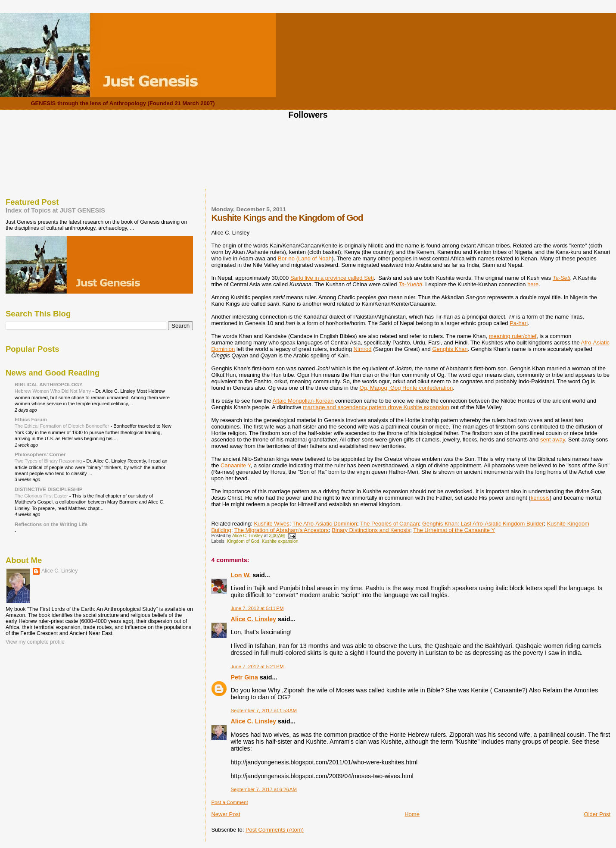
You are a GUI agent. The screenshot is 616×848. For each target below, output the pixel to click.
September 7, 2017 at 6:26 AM (264, 789)
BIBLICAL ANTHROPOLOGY (49, 384)
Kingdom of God (243, 541)
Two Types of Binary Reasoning (49, 461)
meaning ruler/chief (513, 336)
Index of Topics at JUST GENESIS (55, 210)
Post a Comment (229, 802)
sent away (553, 440)
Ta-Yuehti (410, 284)
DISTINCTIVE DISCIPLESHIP (49, 489)
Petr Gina (244, 677)
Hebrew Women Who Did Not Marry (53, 391)
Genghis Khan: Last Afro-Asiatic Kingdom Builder (483, 524)
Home (412, 814)
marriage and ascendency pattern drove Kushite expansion (376, 407)
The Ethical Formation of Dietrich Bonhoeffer (62, 426)
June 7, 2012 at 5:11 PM (257, 608)
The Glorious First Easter (42, 496)
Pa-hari (519, 323)
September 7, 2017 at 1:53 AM (264, 710)
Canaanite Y (236, 465)
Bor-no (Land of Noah (305, 258)
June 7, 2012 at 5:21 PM (257, 667)
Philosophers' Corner (40, 454)
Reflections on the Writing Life (51, 524)
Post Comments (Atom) (275, 830)
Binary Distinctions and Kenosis (371, 530)
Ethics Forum (31, 419)
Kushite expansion (280, 541)
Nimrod (363, 349)
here (533, 284)
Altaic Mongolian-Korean (303, 401)
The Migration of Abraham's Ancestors (282, 530)
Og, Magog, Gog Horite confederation (406, 388)
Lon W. (241, 575)
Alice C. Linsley (253, 619)
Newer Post (226, 814)
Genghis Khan (450, 349)
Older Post (597, 814)
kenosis (540, 498)
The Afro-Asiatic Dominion (325, 524)
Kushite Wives (271, 524)
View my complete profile (35, 642)
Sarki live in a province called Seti (332, 278)
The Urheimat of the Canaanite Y (454, 530)
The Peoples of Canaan (390, 524)
